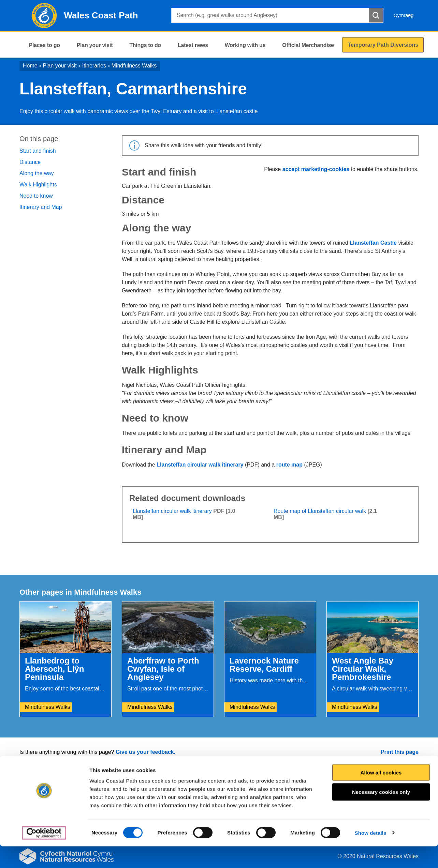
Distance (30, 162)
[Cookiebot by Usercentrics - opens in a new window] (44, 855)
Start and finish (38, 151)
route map (289, 465)
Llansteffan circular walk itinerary (200, 465)
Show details (371, 855)
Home (30, 66)
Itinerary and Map (41, 207)
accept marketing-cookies (316, 169)
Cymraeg (404, 15)
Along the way (37, 173)
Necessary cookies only (381, 814)
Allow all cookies (381, 794)
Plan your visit (60, 66)
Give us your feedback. (145, 752)
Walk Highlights (38, 185)
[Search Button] (376, 15)
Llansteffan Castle (373, 243)
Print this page (400, 752)
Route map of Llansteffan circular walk (320, 511)
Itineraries (94, 66)
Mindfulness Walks (134, 66)
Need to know (36, 196)
